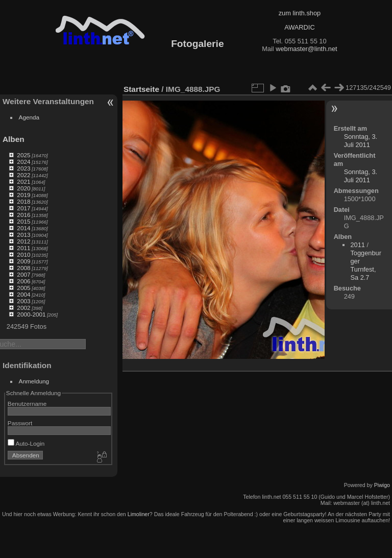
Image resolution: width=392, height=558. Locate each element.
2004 (23, 294)
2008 (23, 268)
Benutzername (27, 404)
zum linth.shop (300, 13)
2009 (23, 261)
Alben (14, 139)
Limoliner (139, 514)
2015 (23, 221)
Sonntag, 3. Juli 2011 (361, 141)
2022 (23, 175)
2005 (23, 288)
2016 (23, 215)
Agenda (29, 117)
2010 (23, 254)
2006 (23, 281)
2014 (23, 228)
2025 (23, 155)
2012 (23, 241)
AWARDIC (299, 27)
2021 (23, 181)
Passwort (20, 423)
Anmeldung (34, 381)
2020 (23, 188)
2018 (23, 201)
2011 (23, 248)
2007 (23, 274)
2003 (23, 301)
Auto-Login (26, 443)
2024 (23, 162)
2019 (23, 195)
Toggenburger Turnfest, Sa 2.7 (365, 265)
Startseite (141, 89)
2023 (23, 168)
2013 (23, 235)
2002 (23, 308)
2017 (23, 208)
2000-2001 (31, 314)
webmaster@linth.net (306, 49)
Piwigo (382, 485)
